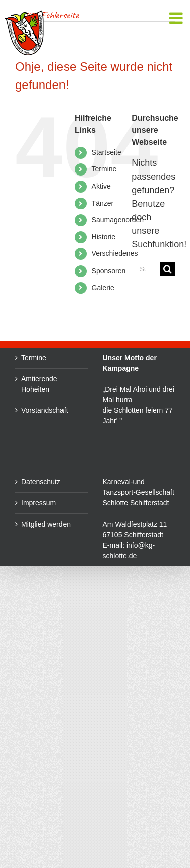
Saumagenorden (118, 220)
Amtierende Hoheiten (39, 384)
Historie (104, 237)
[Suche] (168, 269)
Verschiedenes (115, 253)
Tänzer (103, 203)
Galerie (103, 288)
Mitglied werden (46, 524)
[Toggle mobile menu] (177, 18)
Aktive (101, 186)
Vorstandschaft (45, 410)
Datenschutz (41, 482)
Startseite (107, 152)
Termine (104, 169)
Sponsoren (109, 271)
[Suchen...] (146, 269)
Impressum (39, 503)
